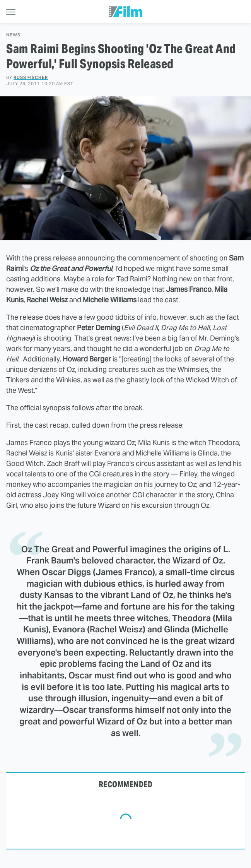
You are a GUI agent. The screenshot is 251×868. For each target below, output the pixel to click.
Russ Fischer (31, 77)
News (13, 35)
